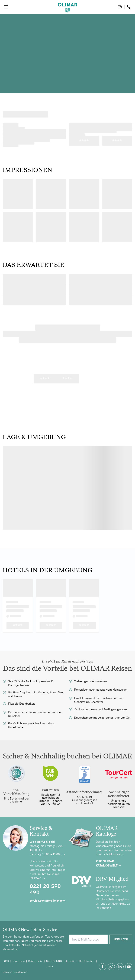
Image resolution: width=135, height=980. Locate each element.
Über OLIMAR (54, 961)
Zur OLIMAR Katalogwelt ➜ (108, 864)
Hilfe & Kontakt (86, 961)
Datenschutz (35, 961)
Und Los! (121, 939)
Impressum (19, 961)
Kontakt (70, 961)
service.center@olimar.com (47, 901)
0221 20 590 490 (45, 889)
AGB (6, 961)
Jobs (50, 967)
